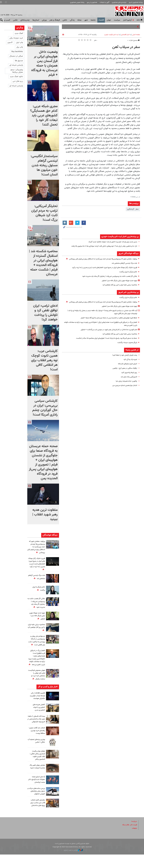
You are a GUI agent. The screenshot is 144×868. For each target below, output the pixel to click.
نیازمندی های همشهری (119, 2)
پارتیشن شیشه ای (16, 65)
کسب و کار (6, 20)
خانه (140, 20)
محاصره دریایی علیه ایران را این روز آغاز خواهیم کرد (118, 288)
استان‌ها (36, 20)
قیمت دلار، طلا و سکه (129, 838)
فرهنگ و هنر (55, 20)
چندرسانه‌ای (25, 20)
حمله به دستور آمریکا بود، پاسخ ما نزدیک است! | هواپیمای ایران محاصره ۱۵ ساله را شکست (103, 344)
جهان (109, 20)
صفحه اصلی (136, 35)
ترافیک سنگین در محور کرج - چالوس (123, 374)
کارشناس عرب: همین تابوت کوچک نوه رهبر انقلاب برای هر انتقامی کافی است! (44, 360)
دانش (65, 20)
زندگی (72, 20)
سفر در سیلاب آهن (126, 47)
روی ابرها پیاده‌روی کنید (128, 379)
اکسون (10, 42)
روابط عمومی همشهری (77, 2)
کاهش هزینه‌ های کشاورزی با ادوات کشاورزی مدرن (38, 718)
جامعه (93, 20)
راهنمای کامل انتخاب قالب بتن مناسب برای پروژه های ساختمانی (37, 816)
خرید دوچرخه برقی (16, 38)
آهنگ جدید (19, 33)
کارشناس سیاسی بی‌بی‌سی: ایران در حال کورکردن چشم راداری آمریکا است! (45, 408)
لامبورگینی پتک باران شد (128, 383)
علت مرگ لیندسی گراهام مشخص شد (123, 266)
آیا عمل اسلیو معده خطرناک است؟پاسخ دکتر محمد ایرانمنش (37, 793)
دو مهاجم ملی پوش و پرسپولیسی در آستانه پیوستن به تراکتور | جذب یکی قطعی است (37, 643)
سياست (117, 20)
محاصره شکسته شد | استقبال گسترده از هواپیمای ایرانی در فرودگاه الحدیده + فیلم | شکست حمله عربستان (43, 263)
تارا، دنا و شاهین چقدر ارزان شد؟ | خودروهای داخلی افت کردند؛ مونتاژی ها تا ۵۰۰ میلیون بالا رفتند (100, 246)
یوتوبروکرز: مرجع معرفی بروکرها (17, 71)
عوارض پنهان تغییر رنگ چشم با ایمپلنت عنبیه (36, 780)
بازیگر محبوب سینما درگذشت (126, 349)
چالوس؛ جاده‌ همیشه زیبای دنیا (125, 387)
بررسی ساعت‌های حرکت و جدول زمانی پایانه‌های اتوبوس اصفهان (36, 804)
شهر (86, 20)
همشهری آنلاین (128, 11)
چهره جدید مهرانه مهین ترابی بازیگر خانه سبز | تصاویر (118, 284)
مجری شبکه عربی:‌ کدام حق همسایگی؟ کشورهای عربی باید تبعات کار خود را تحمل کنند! (44, 115)
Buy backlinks (17, 52)
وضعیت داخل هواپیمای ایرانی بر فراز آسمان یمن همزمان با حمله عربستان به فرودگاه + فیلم (44, 63)
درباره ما (134, 835)
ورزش (44, 20)
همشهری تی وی (92, 2)
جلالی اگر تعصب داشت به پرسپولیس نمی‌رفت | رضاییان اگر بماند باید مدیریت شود (107, 279)
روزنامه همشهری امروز (136, 2)
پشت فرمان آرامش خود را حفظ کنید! (123, 361)
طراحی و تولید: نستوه (73, 864)
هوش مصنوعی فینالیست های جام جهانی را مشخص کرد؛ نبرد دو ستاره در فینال (37, 683)
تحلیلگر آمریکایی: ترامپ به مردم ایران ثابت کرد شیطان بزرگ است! (44, 213)
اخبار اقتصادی (125, 35)
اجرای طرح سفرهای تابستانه (127, 370)
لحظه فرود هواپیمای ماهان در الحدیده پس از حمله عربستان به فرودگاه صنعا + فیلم (106, 324)
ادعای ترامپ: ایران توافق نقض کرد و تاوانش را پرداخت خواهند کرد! (45, 313)
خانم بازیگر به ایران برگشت (127, 275)
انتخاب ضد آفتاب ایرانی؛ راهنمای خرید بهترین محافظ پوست (37, 744)
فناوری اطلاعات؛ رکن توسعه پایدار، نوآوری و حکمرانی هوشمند (37, 707)
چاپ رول (20, 47)
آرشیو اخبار (127, 20)
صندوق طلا (19, 61)
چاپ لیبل (20, 42)
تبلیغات (134, 842)
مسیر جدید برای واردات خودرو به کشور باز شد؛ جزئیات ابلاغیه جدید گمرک (110, 242)
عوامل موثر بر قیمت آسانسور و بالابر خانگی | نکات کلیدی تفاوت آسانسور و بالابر (36, 769)
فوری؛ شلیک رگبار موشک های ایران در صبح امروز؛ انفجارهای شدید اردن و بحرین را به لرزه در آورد (101, 271)
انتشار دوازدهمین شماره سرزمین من (123, 391)
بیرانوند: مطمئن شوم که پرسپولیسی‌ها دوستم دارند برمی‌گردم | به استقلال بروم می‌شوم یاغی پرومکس (36, 547)
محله (79, 20)
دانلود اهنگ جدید (16, 77)
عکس (15, 20)
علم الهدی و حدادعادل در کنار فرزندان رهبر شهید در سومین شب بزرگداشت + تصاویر (106, 336)
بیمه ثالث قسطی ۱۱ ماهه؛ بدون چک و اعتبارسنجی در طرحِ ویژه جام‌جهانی (36, 731)
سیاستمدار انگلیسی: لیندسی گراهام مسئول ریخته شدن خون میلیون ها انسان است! (44, 165)
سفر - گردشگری (133, 209)
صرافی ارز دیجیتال (16, 56)
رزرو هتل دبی (18, 81)
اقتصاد (101, 20)
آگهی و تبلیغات (105, 2)
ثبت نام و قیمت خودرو (112, 35)
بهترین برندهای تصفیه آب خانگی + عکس (37, 754)
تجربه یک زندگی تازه (130, 366)
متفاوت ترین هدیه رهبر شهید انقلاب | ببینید (45, 515)
